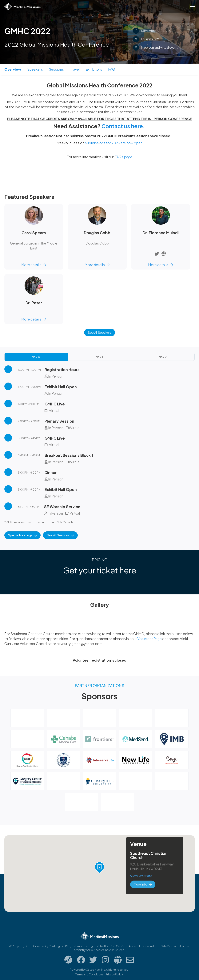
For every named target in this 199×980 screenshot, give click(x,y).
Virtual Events (105, 946)
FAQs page (123, 157)
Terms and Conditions (89, 974)
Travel (75, 69)
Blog (68, 946)
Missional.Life (151, 946)
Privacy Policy (114, 974)
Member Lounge (84, 946)
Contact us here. (123, 126)
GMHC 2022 (27, 31)
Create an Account (128, 946)
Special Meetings (22, 535)
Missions (184, 946)
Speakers (35, 69)
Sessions (56, 69)
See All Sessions (60, 535)
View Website (141, 876)
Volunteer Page (150, 639)
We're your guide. (20, 946)
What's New (169, 946)
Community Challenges (48, 946)
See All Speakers (100, 332)
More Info (143, 884)
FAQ (112, 69)
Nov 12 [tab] (163, 357)
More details (34, 265)
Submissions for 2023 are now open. (114, 143)
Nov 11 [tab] (99, 357)
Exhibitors (94, 69)
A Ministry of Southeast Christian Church (99, 950)
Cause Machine (96, 970)
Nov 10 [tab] (36, 357)
